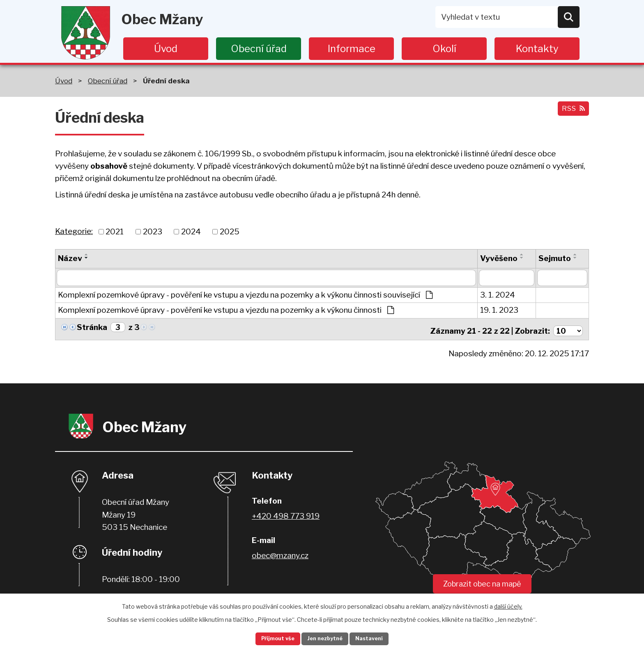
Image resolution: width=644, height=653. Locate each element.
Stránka (92, 327)
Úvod (166, 49)
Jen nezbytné (325, 638)
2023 (153, 231)
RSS (571, 113)
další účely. (508, 604)
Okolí (444, 49)
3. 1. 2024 (498, 295)
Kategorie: (74, 231)
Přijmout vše (269, 638)
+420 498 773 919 (286, 513)
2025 (230, 231)
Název (70, 258)
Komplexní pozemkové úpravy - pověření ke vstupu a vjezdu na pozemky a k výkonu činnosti (226, 310)
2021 (115, 231)
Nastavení (379, 638)
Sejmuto (555, 258)
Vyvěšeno (499, 258)
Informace (352, 49)
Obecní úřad (259, 49)
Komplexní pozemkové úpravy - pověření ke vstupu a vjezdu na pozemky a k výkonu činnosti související (245, 295)
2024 (191, 231)
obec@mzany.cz (280, 553)
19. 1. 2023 (499, 310)
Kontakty (537, 49)
